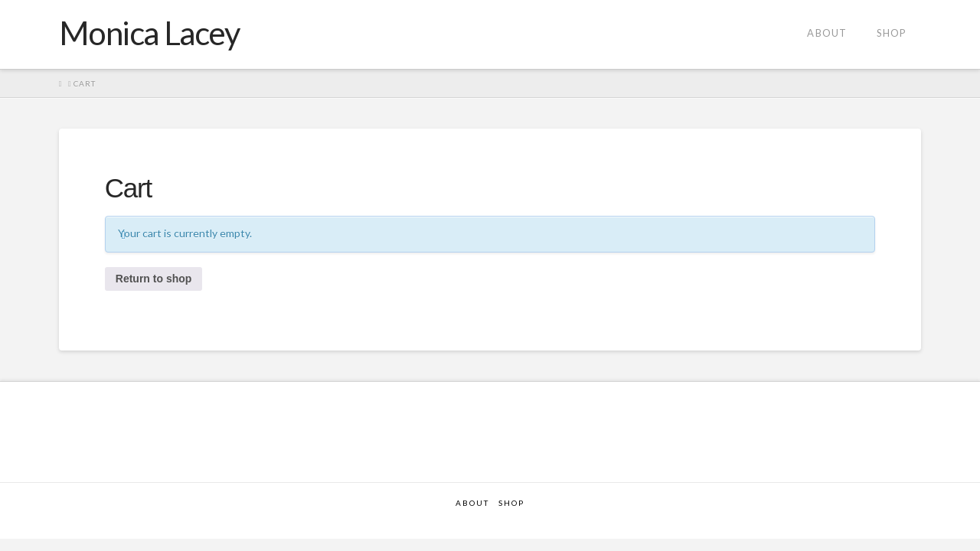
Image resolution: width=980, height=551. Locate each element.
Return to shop (154, 279)
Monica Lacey (149, 33)
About (472, 503)
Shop (511, 503)
